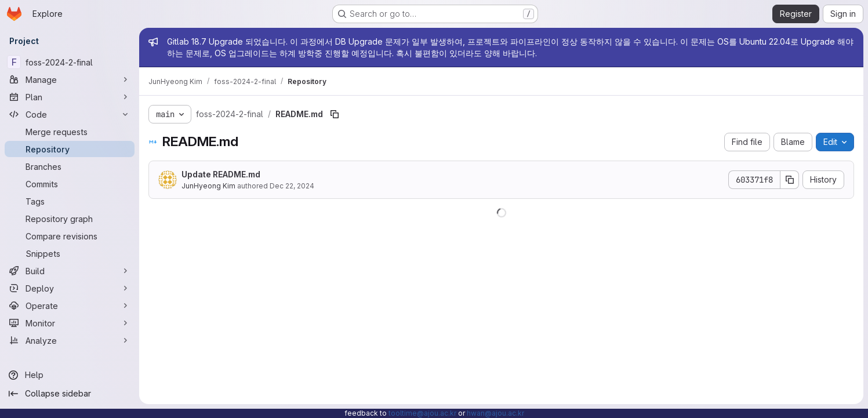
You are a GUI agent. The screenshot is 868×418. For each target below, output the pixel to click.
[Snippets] (70, 253)
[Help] (70, 375)
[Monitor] (70, 323)
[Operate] (70, 306)
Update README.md (221, 174)
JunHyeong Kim (208, 186)
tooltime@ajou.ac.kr (422, 413)
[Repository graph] (70, 219)
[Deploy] (70, 288)
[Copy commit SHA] (790, 180)
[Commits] (70, 184)
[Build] (70, 271)
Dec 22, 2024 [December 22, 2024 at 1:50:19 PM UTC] (292, 186)
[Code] (70, 114)
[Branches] (70, 166)
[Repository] (70, 149)
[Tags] (70, 201)
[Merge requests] (70, 132)
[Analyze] (70, 340)
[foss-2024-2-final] (70, 62)
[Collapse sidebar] (70, 394)
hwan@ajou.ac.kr (495, 413)
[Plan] (70, 97)
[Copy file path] (335, 114)
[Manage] (70, 79)
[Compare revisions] (70, 236)
